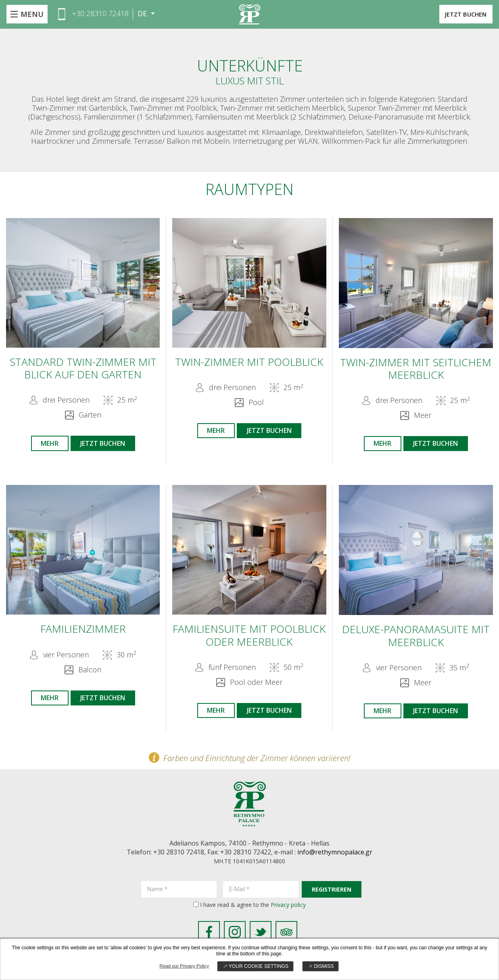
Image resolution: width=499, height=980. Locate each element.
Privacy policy (288, 910)
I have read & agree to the (253, 910)
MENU (32, 14)
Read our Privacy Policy (184, 966)
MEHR (47, 444)
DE (143, 14)
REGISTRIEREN (332, 894)
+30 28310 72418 (100, 13)
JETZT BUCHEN (459, 14)
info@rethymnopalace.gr (335, 857)
